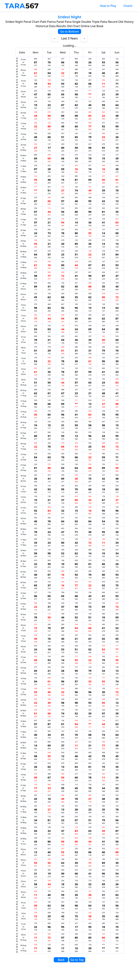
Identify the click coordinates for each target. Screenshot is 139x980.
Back (61, 960)
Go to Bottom (69, 31)
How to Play (108, 6)
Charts (128, 6)
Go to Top (77, 960)
